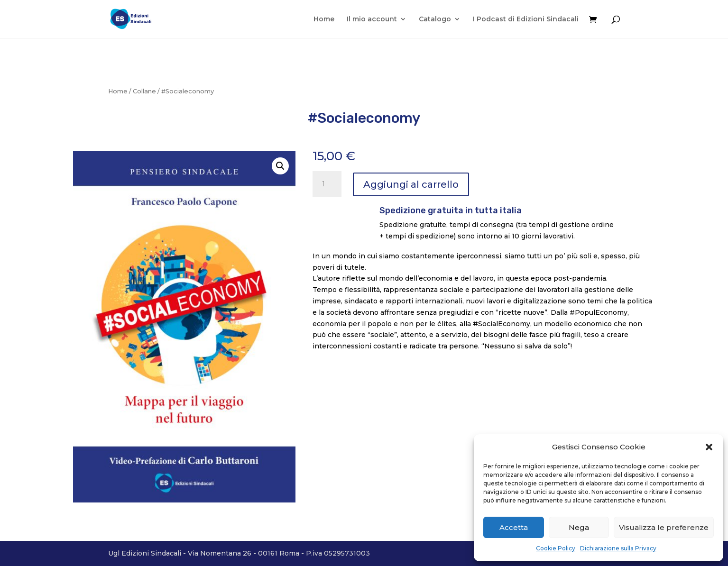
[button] (709, 447)
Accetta (514, 527)
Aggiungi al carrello (411, 184)
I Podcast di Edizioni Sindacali (526, 19)
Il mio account (372, 19)
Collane (144, 91)
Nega (579, 527)
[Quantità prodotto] (327, 184)
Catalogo (435, 19)
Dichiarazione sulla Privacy (618, 548)
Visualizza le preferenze (664, 527)
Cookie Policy (556, 548)
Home (324, 19)
